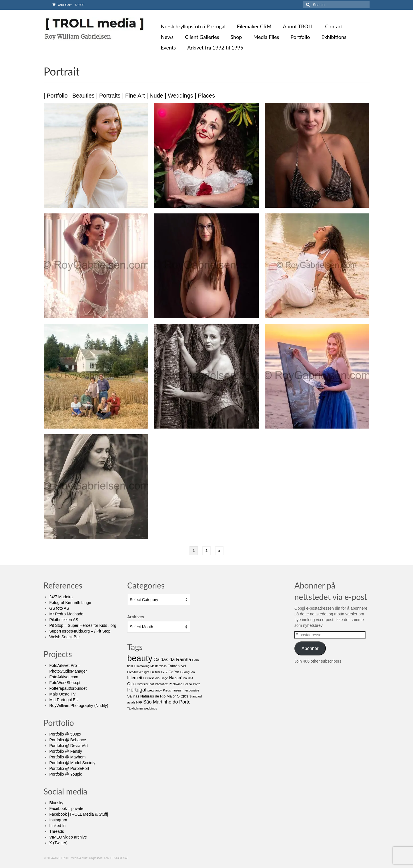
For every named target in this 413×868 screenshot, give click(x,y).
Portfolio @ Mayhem (68, 757)
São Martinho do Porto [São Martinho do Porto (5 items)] (167, 702)
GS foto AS (59, 608)
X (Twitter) (59, 843)
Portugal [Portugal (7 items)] (137, 690)
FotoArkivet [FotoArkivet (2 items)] (177, 666)
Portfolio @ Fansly (66, 751)
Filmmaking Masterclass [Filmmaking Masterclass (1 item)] (150, 666)
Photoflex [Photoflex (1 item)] (161, 684)
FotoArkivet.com (64, 677)
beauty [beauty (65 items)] (140, 658)
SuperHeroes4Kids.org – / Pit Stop (80, 631)
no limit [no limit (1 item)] (188, 678)
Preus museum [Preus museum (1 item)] (173, 690)
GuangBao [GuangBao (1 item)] (188, 672)
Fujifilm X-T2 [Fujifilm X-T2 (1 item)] (159, 672)
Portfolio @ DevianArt (69, 746)
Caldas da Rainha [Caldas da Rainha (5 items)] (172, 660)
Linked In (58, 826)
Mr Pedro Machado (66, 614)
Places (206, 96)
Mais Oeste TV (63, 694)
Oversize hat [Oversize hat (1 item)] (145, 684)
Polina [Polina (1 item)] (188, 684)
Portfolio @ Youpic (66, 774)
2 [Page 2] (206, 551)
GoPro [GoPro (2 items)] (174, 672)
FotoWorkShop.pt (65, 683)
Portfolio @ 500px (65, 734)
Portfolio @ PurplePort (69, 768)
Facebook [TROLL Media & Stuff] (79, 814)
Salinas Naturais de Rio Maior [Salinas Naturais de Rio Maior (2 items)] (151, 696)
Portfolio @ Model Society (72, 763)
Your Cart (68, 5)
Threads (57, 831)
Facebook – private (66, 808)
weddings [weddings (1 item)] (150, 708)
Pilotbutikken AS (64, 620)
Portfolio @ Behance (68, 740)
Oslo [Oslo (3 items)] (131, 684)
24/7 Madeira (61, 597)
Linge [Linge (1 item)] (164, 678)
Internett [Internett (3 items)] (135, 678)
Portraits (110, 96)
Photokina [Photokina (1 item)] (175, 684)
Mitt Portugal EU (64, 700)
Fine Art (135, 96)
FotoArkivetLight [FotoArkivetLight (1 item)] (138, 672)
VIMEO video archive (68, 837)
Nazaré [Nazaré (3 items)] (176, 678)
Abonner (310, 648)
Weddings (180, 96)
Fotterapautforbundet (68, 688)
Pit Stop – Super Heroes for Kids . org (83, 625)
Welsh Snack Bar (65, 637)
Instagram (58, 820)
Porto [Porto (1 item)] (196, 684)
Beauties (83, 96)
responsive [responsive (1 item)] (192, 690)
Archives (136, 617)
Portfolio (57, 96)
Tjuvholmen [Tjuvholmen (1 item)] (135, 708)
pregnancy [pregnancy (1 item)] (155, 690)
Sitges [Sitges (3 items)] (183, 696)
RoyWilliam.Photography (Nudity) (79, 706)
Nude (156, 96)
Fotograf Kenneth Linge (70, 603)
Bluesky (56, 803)
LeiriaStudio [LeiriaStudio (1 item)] (151, 678)
